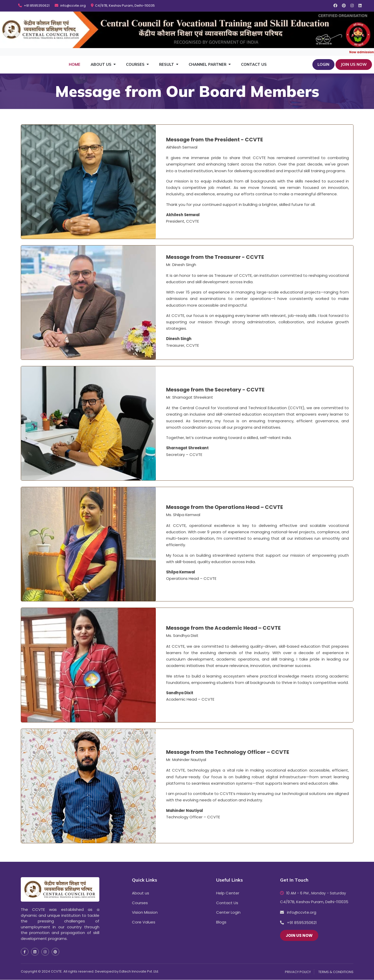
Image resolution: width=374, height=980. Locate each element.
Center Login (228, 913)
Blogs (221, 922)
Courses (135, 64)
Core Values (144, 922)
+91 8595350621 (34, 6)
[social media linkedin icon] (360, 6)
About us (141, 893)
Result (167, 64)
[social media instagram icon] (352, 6)
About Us (101, 64)
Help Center (228, 893)
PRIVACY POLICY (298, 972)
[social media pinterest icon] (344, 6)
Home (75, 64)
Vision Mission (145, 913)
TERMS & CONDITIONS (336, 972)
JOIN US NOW (354, 65)
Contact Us (254, 64)
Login (323, 65)
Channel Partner (208, 64)
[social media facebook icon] (335, 6)
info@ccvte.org (70, 6)
